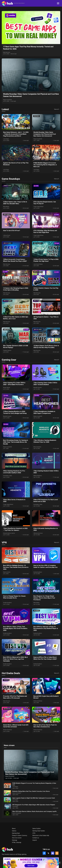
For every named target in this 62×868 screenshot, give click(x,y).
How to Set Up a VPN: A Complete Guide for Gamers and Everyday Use (45, 566)
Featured (37, 116)
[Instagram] (57, 853)
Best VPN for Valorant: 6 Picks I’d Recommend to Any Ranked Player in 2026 (46, 629)
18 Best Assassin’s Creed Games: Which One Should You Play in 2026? (15, 260)
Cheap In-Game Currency (20, 835)
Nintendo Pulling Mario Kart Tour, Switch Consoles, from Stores (31, 791)
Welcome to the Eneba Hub (41, 835)
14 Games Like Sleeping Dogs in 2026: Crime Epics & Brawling (16, 289)
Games (14, 831)
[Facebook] (44, 853)
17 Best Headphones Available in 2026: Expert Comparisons (44, 412)
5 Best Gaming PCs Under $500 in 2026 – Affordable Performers (14, 384)
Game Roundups (11, 179)
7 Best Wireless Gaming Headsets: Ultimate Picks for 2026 (45, 441)
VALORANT (37, 611)
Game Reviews (7, 329)
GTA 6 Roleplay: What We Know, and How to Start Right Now (45, 231)
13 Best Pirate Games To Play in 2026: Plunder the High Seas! (46, 260)
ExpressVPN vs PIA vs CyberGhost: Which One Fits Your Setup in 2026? (45, 658)
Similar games (8, 186)
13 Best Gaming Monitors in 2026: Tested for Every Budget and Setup (15, 412)
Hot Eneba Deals (11, 673)
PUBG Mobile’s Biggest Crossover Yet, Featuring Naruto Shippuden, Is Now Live (45, 165)
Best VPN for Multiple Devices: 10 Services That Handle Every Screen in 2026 (16, 567)
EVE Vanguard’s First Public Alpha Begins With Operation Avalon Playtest (34, 805)
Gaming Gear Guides (39, 831)
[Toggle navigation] (58, 3)
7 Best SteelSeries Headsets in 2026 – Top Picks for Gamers (15, 529)
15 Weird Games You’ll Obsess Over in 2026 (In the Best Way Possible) (46, 347)
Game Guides (37, 829)
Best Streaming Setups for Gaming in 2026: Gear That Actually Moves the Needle (16, 442)
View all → (57, 109)
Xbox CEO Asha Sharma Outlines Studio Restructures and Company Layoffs (34, 811)
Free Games (7, 214)
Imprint (35, 840)
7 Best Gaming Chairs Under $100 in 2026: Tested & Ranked (45, 384)
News (14, 829)
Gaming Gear (9, 360)
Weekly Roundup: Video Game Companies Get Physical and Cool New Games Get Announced (45, 134)
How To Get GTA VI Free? (12, 231)
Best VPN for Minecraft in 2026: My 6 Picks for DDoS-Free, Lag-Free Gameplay (15, 659)
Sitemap (15, 840)
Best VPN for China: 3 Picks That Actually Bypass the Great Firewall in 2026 (15, 629)
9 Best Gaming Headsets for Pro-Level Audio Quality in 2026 (14, 472)
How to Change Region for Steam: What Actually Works (14, 597)
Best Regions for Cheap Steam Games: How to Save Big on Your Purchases (44, 598)
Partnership (37, 680)
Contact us (36, 838)
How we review (17, 838)
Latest (5, 109)
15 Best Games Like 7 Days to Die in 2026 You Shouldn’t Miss (15, 203)
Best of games (8, 243)
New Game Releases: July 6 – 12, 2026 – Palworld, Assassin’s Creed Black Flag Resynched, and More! (16, 134)
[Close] (60, 863)
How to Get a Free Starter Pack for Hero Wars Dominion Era (45, 726)
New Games (7, 116)
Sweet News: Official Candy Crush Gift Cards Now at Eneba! (16, 726)
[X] (48, 853)
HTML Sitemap (17, 842)
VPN (4, 542)
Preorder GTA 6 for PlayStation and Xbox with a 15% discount (15, 697)
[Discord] (53, 853)
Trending (6, 680)
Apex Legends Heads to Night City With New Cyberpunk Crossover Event (34, 798)
